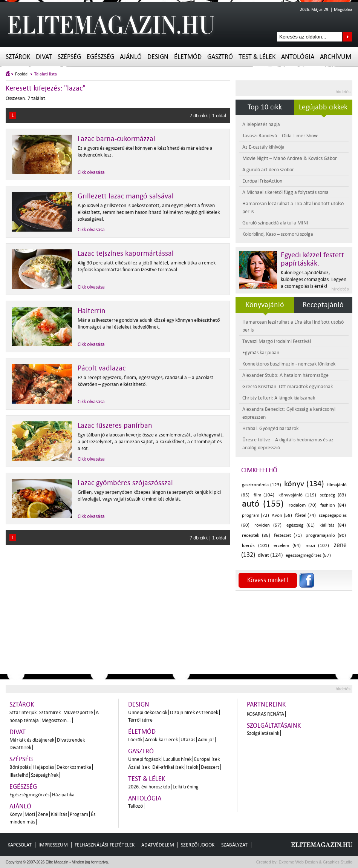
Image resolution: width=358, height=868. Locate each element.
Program (79, 814)
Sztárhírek (50, 712)
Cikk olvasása (91, 172)
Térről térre (140, 720)
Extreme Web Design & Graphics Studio (315, 862)
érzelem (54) (287, 546)
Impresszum (53, 845)
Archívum (336, 57)
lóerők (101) (255, 546)
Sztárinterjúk (23, 712)
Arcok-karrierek (161, 740)
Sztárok (18, 57)
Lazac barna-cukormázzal (116, 139)
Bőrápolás (20, 767)
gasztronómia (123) (262, 485)
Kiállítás (59, 814)
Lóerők (135, 740)
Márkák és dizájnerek (32, 740)
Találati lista (46, 74)
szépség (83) (333, 495)
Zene (43, 814)
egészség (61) (301, 525)
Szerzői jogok (198, 845)
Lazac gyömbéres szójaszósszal (125, 483)
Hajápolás (44, 767)
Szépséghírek (45, 775)
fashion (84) (333, 505)
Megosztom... (56, 720)
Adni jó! (206, 740)
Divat (44, 57)
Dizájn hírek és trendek (194, 712)
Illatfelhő (19, 775)
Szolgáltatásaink (274, 726)
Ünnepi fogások (144, 759)
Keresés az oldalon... (347, 37)
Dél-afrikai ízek (168, 767)
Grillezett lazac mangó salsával (126, 196)
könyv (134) (304, 484)
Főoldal (22, 74)
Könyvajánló (265, 305)
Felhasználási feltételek (105, 845)
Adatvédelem (158, 845)
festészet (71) (288, 535)
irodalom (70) (302, 505)
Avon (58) (282, 515)
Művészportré (78, 712)
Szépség (69, 57)
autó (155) (263, 504)
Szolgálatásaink (263, 733)
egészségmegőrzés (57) (308, 555)
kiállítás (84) (333, 525)
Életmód (188, 57)
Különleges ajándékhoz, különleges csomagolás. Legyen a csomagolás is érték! (314, 279)
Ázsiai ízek (139, 767)
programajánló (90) (326, 535)
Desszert (210, 767)
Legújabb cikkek (323, 107)
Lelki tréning (186, 787)
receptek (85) (256, 535)
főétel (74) (306, 515)
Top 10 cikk (265, 107)
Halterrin (92, 311)
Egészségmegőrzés (29, 795)
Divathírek (20, 747)
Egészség (100, 57)
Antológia (298, 57)
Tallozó (135, 806)
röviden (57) (268, 525)
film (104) (264, 495)
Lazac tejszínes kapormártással (126, 253)
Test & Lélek (257, 57)
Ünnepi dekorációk (148, 712)
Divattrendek (71, 740)
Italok (192, 767)
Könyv (16, 814)
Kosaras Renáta (265, 714)
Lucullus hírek (177, 759)
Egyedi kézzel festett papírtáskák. (312, 259)
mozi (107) (317, 546)
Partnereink (266, 704)
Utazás (188, 740)
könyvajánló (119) (297, 495)
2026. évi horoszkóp (149, 787)
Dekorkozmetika (74, 767)
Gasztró (220, 57)
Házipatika (63, 795)
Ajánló (131, 57)
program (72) (255, 515)
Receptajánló (323, 305)
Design (158, 57)
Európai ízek (207, 759)
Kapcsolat (20, 845)
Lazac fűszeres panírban (115, 426)
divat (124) (270, 555)
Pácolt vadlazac (102, 368)
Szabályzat (234, 845)
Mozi (30, 814)
